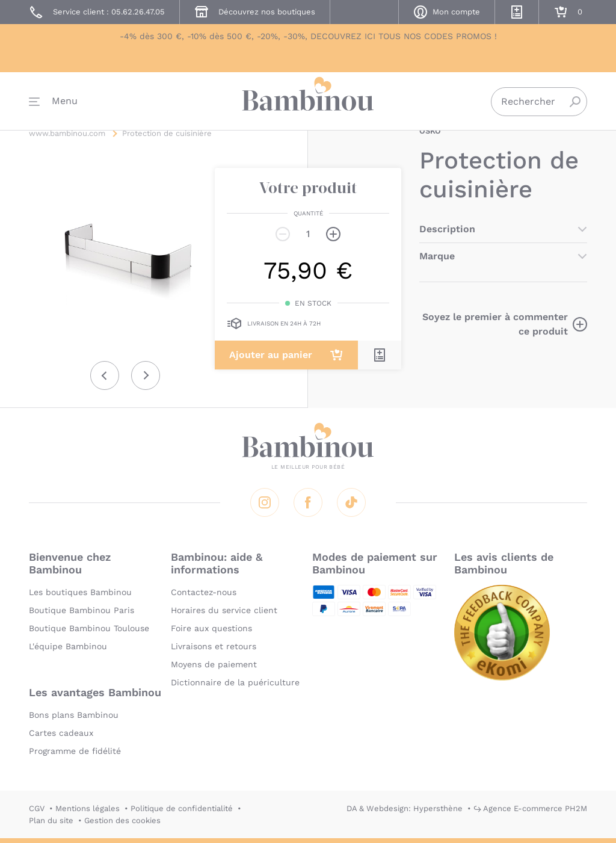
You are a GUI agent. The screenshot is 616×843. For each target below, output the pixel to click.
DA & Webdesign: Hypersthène (405, 808)
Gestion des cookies (122, 820)
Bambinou (308, 104)
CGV (37, 808)
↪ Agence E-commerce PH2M (530, 808)
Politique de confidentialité (182, 808)
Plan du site (51, 820)
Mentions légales (88, 808)
